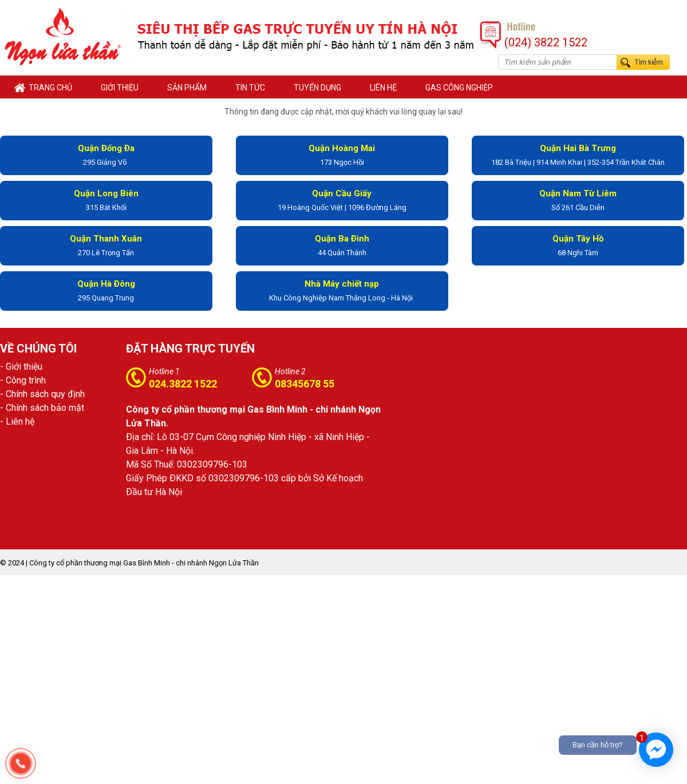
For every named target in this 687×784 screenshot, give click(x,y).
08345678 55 (305, 384)
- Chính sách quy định (42, 394)
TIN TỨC (250, 88)
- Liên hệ (17, 421)
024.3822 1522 (183, 384)
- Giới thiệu (21, 367)
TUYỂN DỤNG (317, 88)
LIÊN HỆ (383, 88)
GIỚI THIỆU (120, 88)
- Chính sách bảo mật (42, 408)
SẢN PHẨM (187, 88)
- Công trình (23, 380)
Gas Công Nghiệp (459, 88)
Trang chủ (43, 88)
